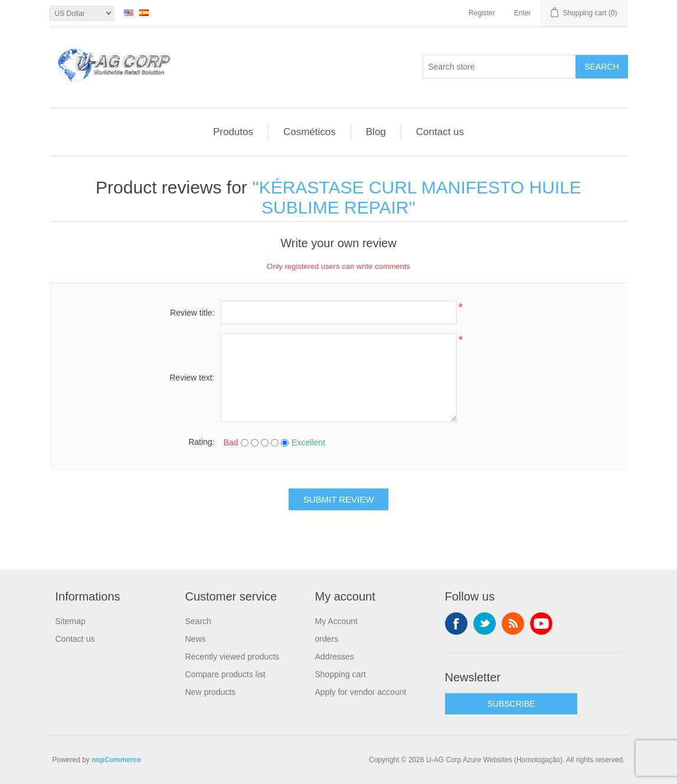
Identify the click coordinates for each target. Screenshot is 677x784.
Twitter (485, 624)
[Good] (275, 443)
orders (327, 639)
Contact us (440, 132)
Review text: (192, 378)
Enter (523, 13)
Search (601, 67)
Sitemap (71, 621)
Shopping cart (341, 674)
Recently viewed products (233, 657)
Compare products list (225, 674)
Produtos (233, 132)
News (196, 639)
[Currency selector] (82, 13)
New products (211, 692)
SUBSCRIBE (511, 704)
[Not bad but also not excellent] (265, 443)
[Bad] (245, 443)
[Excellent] (285, 443)
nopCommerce (116, 760)
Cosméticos (310, 132)
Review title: (192, 313)
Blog (376, 132)
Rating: (201, 442)
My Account (336, 621)
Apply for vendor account (361, 692)
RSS (513, 624)
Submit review (339, 499)
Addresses (335, 657)
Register (482, 13)
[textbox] (499, 67)
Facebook (456, 624)
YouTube (541, 624)
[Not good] (255, 443)
